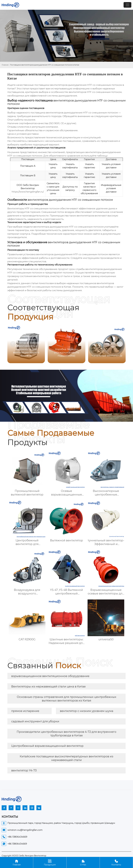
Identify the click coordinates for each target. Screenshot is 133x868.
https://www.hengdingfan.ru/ (28, 192)
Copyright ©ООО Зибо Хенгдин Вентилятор (24, 856)
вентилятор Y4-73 (24, 770)
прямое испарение (25, 711)
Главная (5, 65)
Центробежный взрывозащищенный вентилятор (47, 746)
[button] (120, 344)
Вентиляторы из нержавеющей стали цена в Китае (48, 686)
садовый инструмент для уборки (35, 721)
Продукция (50, 862)
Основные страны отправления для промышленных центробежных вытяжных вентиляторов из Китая (67, 699)
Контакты (116, 862)
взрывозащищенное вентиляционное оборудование (50, 676)
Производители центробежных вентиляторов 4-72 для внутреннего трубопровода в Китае (66, 734)
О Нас (83, 862)
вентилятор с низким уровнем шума (87, 711)
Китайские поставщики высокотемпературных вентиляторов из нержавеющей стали (66, 758)
